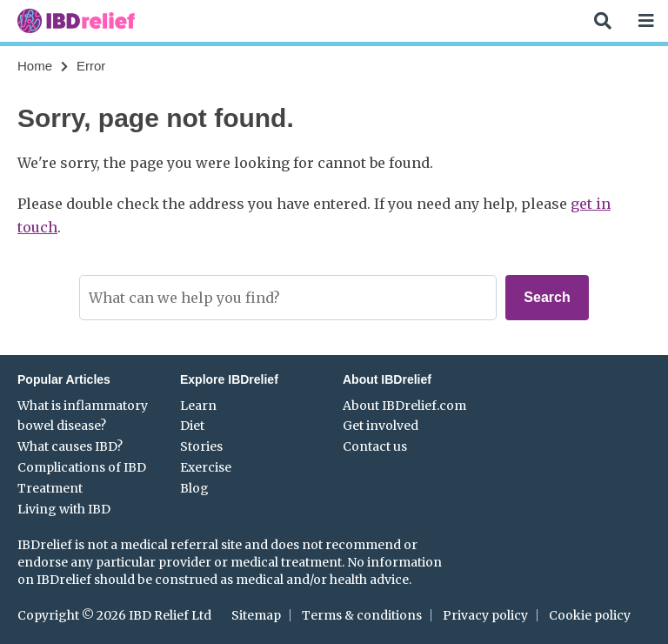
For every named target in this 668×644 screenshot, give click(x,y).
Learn (198, 406)
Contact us (375, 446)
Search (547, 297)
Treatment (50, 488)
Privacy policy (485, 615)
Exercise (206, 467)
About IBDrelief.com (404, 406)
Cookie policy (590, 615)
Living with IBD (64, 509)
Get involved (381, 426)
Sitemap (256, 615)
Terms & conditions (362, 615)
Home (35, 66)
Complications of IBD (82, 467)
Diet (192, 426)
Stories (201, 446)
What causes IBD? (70, 446)
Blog (194, 488)
